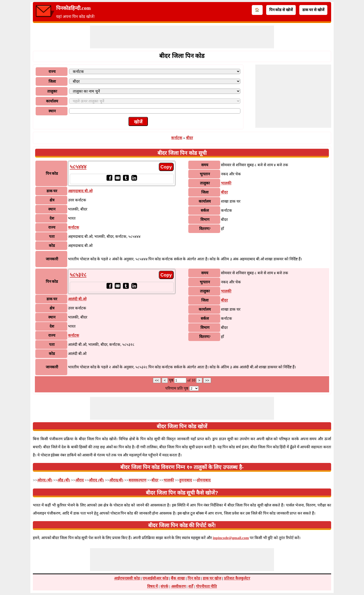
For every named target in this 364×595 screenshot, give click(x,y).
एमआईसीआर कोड (155, 578)
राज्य (52, 72)
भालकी (226, 183)
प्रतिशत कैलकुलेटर (237, 578)
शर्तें (191, 586)
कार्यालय (52, 101)
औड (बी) (64, 480)
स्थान (52, 111)
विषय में (153, 586)
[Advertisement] (182, 37)
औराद (79, 480)
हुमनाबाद (186, 480)
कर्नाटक (177, 138)
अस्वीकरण (178, 586)
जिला (52, 81)
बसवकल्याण (138, 480)
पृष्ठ (172, 380)
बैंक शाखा (178, 578)
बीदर (189, 138)
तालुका (52, 91)
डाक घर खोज (212, 578)
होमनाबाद (204, 480)
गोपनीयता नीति (207, 586)
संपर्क (164, 586)
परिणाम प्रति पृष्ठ (177, 388)
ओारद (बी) (45, 480)
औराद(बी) (116, 480)
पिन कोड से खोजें (281, 10)
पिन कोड (194, 578)
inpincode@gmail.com (231, 538)
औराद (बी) (96, 480)
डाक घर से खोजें (313, 10)
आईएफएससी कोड (127, 578)
